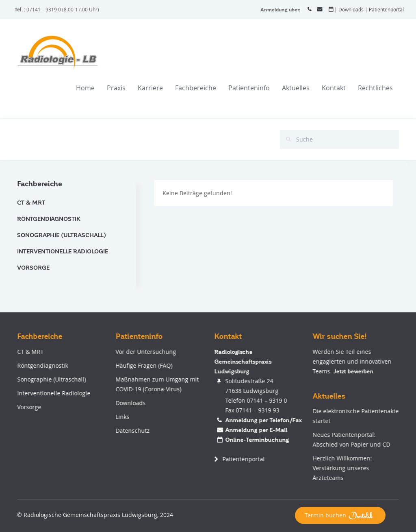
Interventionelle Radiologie (63, 251)
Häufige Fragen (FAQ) (144, 365)
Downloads (351, 9)
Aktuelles (296, 88)
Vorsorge (33, 268)
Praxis (116, 88)
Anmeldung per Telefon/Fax (263, 420)
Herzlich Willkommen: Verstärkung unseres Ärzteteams (342, 468)
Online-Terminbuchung (257, 440)
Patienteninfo (249, 88)
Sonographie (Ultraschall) (62, 235)
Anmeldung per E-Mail (256, 430)
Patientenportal (386, 9)
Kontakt (334, 88)
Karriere (150, 88)
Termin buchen (340, 515)
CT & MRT (31, 203)
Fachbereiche (196, 88)
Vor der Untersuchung (146, 352)
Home (85, 88)
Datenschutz (132, 431)
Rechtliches (375, 88)
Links (122, 417)
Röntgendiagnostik (49, 219)
